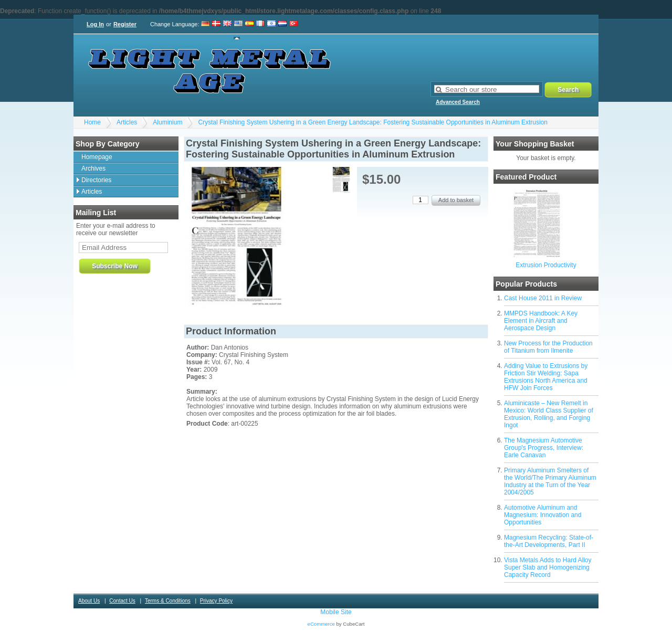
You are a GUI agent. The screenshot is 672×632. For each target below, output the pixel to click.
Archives (93, 168)
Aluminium (167, 122)
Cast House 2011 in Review (543, 298)
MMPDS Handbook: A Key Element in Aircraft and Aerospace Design (541, 321)
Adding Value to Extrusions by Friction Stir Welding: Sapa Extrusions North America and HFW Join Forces (546, 377)
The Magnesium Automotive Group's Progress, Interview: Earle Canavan (544, 448)
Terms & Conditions (168, 601)
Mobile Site (336, 612)
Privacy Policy (216, 601)
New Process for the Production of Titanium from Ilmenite (548, 347)
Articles (127, 122)
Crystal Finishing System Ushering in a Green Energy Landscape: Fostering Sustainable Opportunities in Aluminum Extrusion (373, 122)
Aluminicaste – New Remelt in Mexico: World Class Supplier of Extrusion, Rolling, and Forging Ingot (549, 414)
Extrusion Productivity (546, 265)
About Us (89, 601)
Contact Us (122, 601)
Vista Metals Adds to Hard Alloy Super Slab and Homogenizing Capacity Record (548, 567)
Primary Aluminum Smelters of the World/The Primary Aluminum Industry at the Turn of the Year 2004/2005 (550, 481)
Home (92, 122)
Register (125, 24)
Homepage (97, 157)
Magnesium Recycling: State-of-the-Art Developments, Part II (549, 541)
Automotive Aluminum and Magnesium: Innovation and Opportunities (543, 515)
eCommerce (321, 624)
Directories (96, 180)
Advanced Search (458, 102)
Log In (95, 24)
